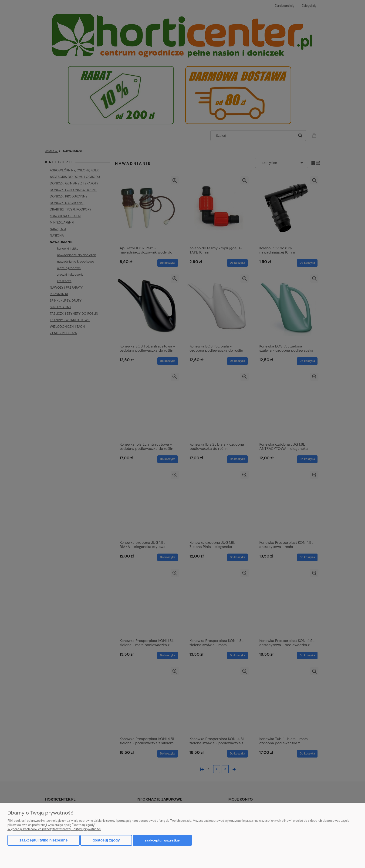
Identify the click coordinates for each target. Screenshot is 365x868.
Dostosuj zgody (106, 840)
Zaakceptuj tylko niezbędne (44, 840)
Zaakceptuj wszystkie (162, 840)
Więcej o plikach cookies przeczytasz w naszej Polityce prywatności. (54, 829)
